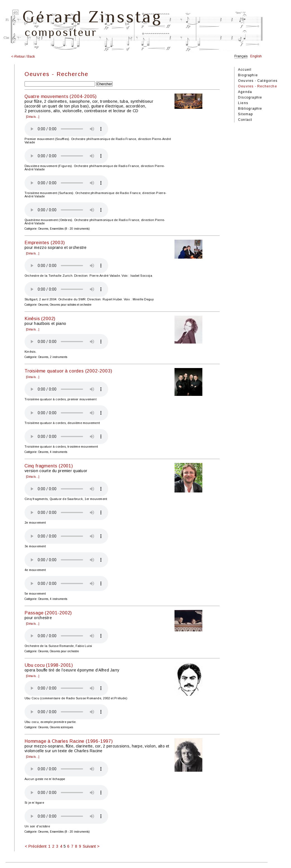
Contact (245, 120)
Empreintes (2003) (45, 243)
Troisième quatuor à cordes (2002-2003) (68, 371)
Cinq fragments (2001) (49, 466)
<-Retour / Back (23, 57)
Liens (243, 103)
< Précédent (36, 846)
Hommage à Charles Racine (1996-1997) (69, 741)
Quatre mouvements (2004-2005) (61, 96)
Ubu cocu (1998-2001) (49, 665)
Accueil (245, 70)
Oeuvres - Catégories (258, 81)
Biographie (248, 75)
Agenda (245, 92)
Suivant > (91, 846)
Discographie (250, 97)
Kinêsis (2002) (40, 319)
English (256, 56)
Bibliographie (250, 109)
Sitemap (245, 114)
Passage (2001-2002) (48, 613)
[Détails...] (33, 117)
